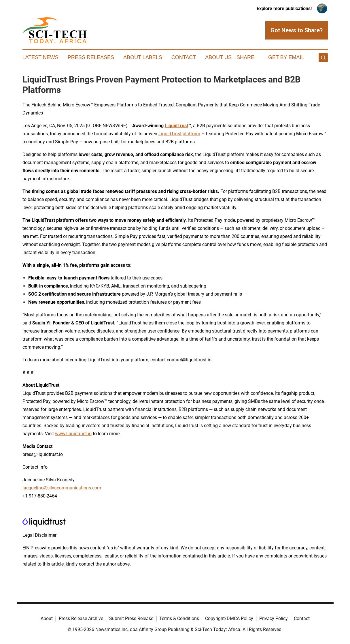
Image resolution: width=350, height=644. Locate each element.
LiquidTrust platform (179, 134)
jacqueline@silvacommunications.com (62, 488)
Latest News (40, 57)
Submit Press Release (131, 618)
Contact (184, 57)
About (47, 618)
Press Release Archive (81, 618)
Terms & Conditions (179, 618)
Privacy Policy (274, 618)
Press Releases (91, 57)
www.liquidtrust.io (73, 434)
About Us (218, 57)
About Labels (143, 57)
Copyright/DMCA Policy (229, 618)
